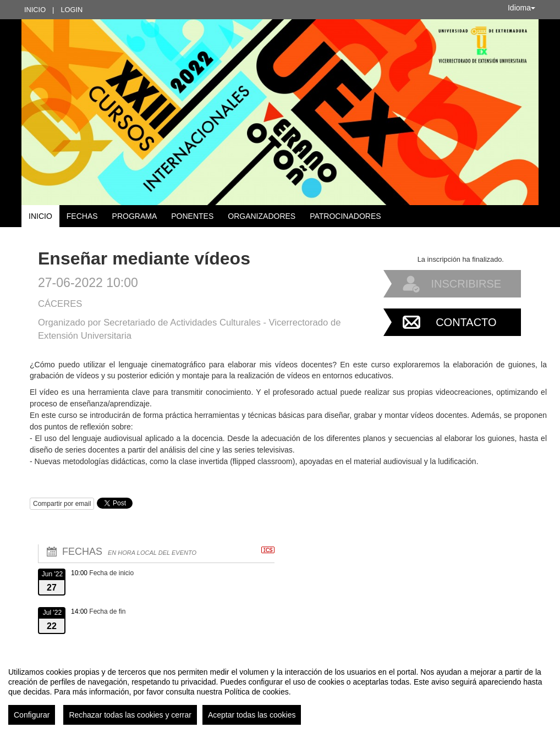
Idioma (521, 8)
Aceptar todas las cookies (252, 715)
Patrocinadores (345, 216)
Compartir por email (62, 504)
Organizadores (262, 216)
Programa (135, 216)
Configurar (32, 715)
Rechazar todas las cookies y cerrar (130, 715)
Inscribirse (466, 284)
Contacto (466, 322)
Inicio (35, 10)
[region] (280, 692)
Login (72, 10)
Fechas (82, 216)
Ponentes (192, 216)
